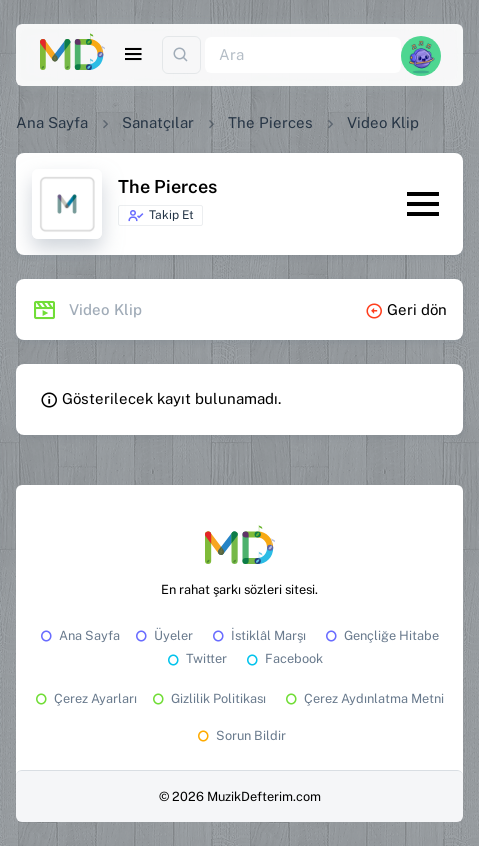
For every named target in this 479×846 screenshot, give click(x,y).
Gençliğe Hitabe (380, 635)
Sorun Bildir (240, 735)
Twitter (195, 658)
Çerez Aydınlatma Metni (363, 698)
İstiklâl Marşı (257, 635)
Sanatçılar (158, 122)
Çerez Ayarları (84, 698)
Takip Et (160, 216)
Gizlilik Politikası (207, 698)
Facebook (283, 658)
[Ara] (303, 55)
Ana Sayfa (52, 122)
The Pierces (270, 122)
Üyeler (162, 635)
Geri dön (406, 309)
